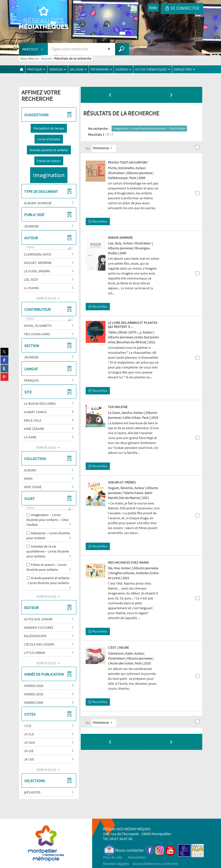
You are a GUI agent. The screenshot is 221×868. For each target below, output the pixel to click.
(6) (49, 596)
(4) (49, 298)
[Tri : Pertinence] (104, 148)
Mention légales (116, 864)
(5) (49, 447)
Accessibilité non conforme (155, 864)
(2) (49, 663)
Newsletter (137, 857)
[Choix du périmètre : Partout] (34, 49)
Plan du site (113, 857)
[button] (49, 128)
